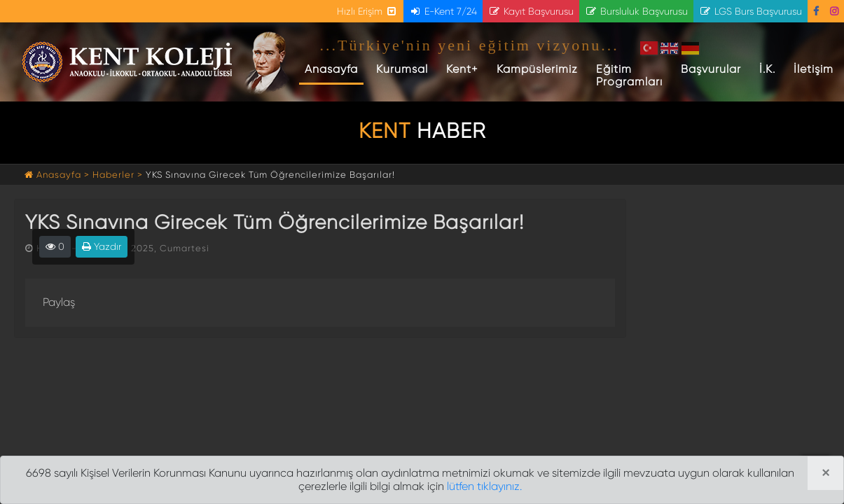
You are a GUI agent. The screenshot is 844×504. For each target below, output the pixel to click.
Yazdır (102, 246)
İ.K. (767, 69)
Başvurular (711, 69)
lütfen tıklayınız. (484, 486)
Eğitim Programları (629, 75)
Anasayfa (334, 69)
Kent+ (462, 69)
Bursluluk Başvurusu (636, 11)
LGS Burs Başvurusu (750, 11)
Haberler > (118, 175)
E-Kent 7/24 (443, 11)
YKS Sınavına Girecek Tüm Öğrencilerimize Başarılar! (270, 175)
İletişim (814, 69)
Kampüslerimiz (537, 69)
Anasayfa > (58, 175)
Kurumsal (402, 69)
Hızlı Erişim (367, 11)
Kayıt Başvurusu (531, 11)
